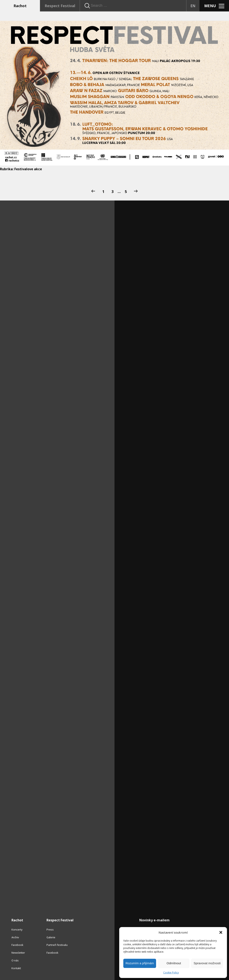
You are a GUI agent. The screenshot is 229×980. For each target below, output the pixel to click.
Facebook (17, 945)
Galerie (51, 937)
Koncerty (17, 930)
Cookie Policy (171, 973)
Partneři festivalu (57, 945)
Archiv (15, 937)
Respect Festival (60, 6)
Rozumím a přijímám (140, 963)
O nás (15, 960)
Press (50, 930)
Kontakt (16, 968)
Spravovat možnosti (207, 963)
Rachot (20, 6)
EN (193, 6)
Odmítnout (174, 963)
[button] (221, 932)
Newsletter (18, 953)
